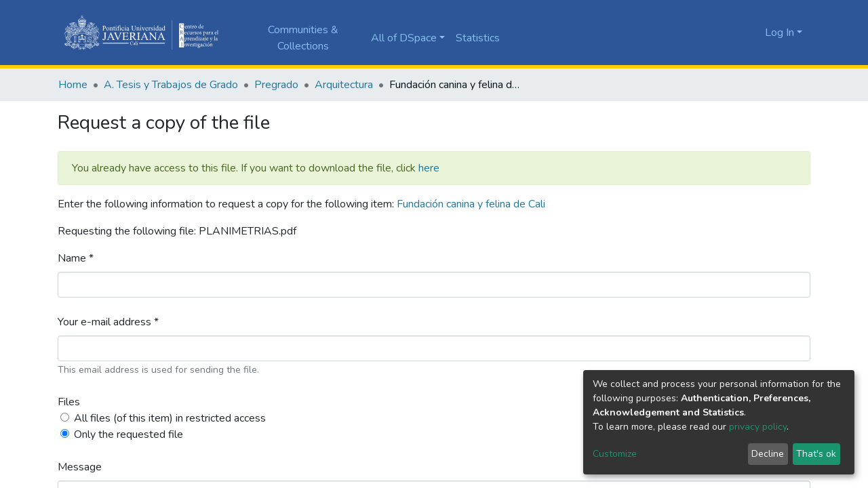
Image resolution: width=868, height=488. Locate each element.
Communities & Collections (303, 38)
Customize (615, 454)
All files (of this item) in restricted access (170, 418)
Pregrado (276, 85)
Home (73, 85)
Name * (76, 258)
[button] (751, 33)
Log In (780, 33)
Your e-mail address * (108, 322)
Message (80, 467)
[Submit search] (731, 33)
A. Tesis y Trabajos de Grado (171, 85)
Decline (768, 454)
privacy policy (758, 427)
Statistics (478, 38)
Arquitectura (344, 85)
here (429, 168)
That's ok (816, 454)
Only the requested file (129, 434)
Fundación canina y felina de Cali (471, 204)
